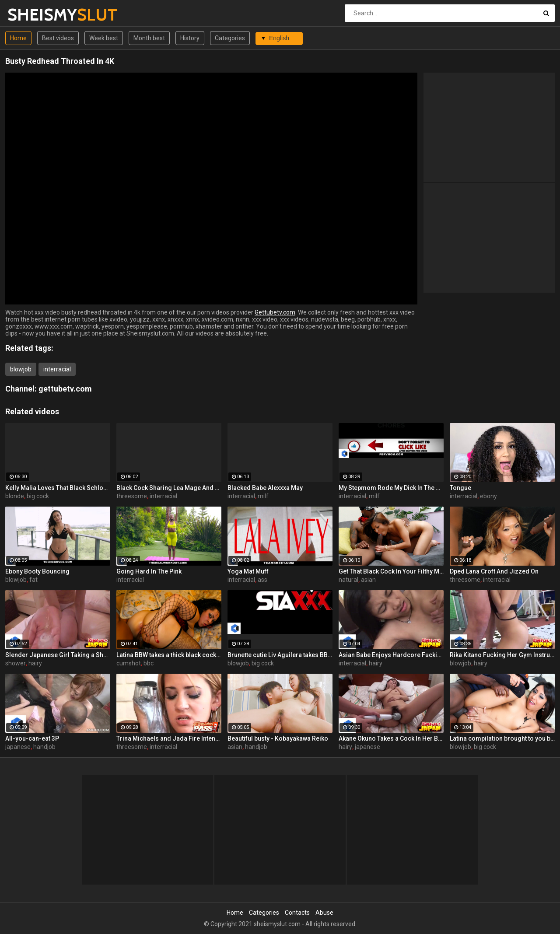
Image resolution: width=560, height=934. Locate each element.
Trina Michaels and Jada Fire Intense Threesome (169, 738)
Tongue (460, 488)
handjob (44, 747)
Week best (104, 38)
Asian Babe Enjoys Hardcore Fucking (391, 655)
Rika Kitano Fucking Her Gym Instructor (502, 655)
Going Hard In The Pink (149, 571)
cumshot (129, 663)
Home (18, 38)
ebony (488, 496)
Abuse (324, 913)
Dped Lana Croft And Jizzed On (494, 571)
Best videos (58, 38)
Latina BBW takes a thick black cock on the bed (169, 655)
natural (348, 580)
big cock (38, 496)
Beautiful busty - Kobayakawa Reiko (278, 738)
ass (262, 580)
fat (33, 580)
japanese (18, 747)
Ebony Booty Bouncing (37, 571)
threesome (132, 496)
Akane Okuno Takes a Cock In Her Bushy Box (391, 738)
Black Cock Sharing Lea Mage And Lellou (169, 488)
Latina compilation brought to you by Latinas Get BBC (502, 738)
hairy (35, 663)
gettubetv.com (65, 389)
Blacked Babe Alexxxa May (265, 488)
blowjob (21, 369)
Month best (149, 38)
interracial (57, 369)
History (190, 38)
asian (368, 580)
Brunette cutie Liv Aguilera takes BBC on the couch (280, 655)
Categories (230, 38)
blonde (15, 496)
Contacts (297, 913)
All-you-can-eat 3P (32, 738)
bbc (149, 663)
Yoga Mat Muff (248, 571)
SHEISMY (30, 15)
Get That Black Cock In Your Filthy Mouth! (391, 571)
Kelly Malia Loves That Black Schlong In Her (58, 488)
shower (16, 663)
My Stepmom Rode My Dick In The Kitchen (391, 488)
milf (263, 496)
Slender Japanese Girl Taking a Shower (58, 655)
